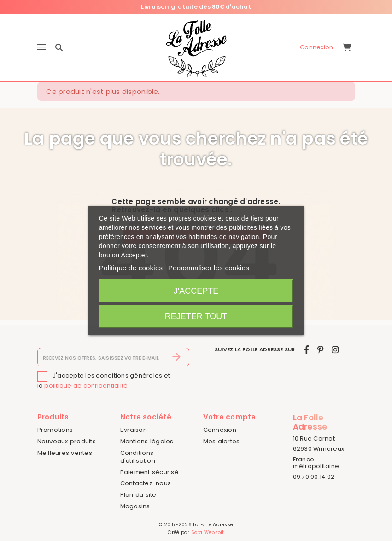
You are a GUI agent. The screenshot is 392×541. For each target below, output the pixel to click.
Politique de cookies (131, 268)
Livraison (134, 430)
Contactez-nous (146, 483)
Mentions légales (147, 441)
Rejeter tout (196, 316)
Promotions (55, 430)
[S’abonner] (177, 357)
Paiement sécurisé (149, 472)
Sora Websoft (208, 532)
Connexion (220, 430)
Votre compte (230, 417)
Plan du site (138, 495)
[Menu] (42, 48)
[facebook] (307, 350)
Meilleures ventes (65, 453)
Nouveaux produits (67, 441)
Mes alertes (222, 441)
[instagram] (335, 350)
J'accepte (196, 291)
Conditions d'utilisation (138, 457)
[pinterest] (320, 350)
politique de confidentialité (86, 386)
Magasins (135, 506)
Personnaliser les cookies (209, 268)
